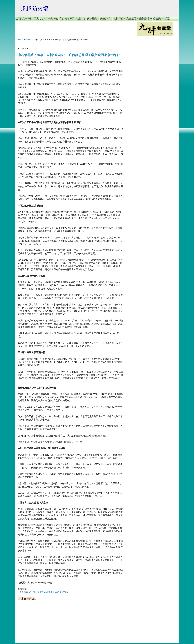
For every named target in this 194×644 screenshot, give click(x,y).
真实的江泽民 (67, 19)
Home (20, 40)
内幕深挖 (106, 19)
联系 (167, 19)
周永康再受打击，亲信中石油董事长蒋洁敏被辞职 (44, 592)
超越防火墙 (35, 9)
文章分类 (27, 19)
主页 (18, 19)
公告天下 (158, 19)
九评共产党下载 (49, 19)
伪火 (36, 19)
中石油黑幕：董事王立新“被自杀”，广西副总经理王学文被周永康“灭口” (69, 55)
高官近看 (132, 19)
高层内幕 (81, 19)
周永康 (28, 40)
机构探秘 (119, 19)
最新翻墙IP (145, 19)
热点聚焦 (93, 19)
